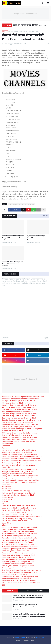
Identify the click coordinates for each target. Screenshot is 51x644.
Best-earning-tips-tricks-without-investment (20, 409)
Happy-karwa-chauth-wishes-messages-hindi (20, 476)
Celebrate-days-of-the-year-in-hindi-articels (20, 424)
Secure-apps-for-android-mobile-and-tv (18, 568)
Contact (26, 641)
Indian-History (8, 497)
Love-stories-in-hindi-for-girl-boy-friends (18, 531)
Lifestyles (6, 525)
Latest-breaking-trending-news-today (17, 519)
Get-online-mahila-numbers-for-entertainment (21, 459)
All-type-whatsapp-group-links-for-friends (19, 401)
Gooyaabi (40, 637)
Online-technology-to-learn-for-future (18, 542)
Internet (5, 502)
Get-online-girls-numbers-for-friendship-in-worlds (22, 456)
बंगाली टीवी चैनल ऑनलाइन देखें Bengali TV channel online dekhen (13, 238)
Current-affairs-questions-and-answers (18, 435)
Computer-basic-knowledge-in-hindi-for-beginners (22, 429)
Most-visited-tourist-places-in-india (16, 536)
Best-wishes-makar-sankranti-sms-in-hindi (19, 418)
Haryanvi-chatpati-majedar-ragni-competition (20, 480)
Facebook (6, 446)
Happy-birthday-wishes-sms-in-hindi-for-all (19, 469)
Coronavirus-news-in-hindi (13, 431)
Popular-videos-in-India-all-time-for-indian (19, 544)
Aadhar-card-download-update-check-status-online (23, 397)
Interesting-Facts (9, 499)
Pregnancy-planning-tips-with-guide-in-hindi (20, 549)
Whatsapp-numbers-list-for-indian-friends (19, 581)
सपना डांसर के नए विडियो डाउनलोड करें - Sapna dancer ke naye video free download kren (29, 615)
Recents (25, 591)
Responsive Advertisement (25, 14)
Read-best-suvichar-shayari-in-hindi (16, 557)
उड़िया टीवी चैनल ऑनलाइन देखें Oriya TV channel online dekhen (13, 264)
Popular (10, 591)
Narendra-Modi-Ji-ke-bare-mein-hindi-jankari (20, 538)
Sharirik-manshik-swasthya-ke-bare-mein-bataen (22, 570)
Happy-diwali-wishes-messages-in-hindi (18, 472)
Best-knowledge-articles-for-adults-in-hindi (19, 414)
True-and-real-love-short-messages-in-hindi (20, 577)
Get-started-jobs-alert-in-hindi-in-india (18, 463)
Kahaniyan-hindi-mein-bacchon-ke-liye (18, 510)
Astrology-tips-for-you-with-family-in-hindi (19, 405)
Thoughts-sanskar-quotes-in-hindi (16, 574)
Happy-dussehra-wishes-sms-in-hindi (17, 474)
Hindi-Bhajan (7, 484)
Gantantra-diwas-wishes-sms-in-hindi (17, 452)
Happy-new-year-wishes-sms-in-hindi (17, 478)
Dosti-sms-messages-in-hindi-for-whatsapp (20, 439)
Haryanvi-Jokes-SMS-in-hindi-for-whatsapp (19, 482)
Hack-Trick (6, 467)
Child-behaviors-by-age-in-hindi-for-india (19, 426)
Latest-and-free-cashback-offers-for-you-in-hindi (22, 516)
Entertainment (8, 444)
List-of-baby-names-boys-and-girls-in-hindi (20, 527)
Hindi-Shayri (7, 489)
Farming (5, 448)
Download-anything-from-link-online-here (19, 441)
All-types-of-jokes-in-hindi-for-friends (17, 403)
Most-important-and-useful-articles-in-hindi (20, 534)
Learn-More (7, 523)
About (33, 641)
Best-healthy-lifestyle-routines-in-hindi (18, 412)
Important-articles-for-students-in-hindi (18, 495)
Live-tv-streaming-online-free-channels (24, 31)
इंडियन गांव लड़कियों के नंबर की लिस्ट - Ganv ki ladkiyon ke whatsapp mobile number (29, 25)
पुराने (46, 338)
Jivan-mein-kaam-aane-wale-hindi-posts (19, 506)
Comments (41, 591)
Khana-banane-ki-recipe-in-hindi (15, 512)
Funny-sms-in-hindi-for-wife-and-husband (19, 450)
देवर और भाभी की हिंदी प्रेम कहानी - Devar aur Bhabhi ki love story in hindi (28, 606)
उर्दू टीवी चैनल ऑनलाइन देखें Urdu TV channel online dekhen (36, 238)
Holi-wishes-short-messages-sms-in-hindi (19, 493)
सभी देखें (46, 216)
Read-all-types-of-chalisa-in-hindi (16, 551)
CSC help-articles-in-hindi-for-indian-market (20, 433)
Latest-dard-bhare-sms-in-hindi (15, 521)
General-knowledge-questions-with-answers (20, 454)
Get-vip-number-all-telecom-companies (18, 465)
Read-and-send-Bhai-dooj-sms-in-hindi (18, 553)
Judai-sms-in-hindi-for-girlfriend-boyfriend (19, 508)
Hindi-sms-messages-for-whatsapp (16, 491)
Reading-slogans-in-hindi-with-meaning (18, 559)
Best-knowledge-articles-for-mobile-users (19, 416)
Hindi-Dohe (6, 487)
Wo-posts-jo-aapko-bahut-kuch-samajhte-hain (21, 583)
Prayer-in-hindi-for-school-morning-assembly (20, 546)
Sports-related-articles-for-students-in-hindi (20, 572)
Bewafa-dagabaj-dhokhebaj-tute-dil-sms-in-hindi (22, 420)
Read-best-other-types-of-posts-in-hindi (19, 555)
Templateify (20, 637)
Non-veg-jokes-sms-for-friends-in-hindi (18, 540)
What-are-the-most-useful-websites (17, 579)
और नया (6, 338)
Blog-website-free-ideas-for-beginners (17, 422)
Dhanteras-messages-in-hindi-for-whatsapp (20, 437)
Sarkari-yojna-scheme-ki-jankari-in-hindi (18, 566)
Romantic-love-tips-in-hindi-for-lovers (17, 564)
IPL (3, 504)
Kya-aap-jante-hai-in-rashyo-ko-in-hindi (18, 514)
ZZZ (4, 585)
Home (18, 641)
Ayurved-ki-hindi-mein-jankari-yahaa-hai (18, 407)
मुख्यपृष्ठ (5, 31)
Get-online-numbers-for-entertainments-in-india (22, 461)
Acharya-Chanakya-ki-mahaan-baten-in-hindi (21, 399)
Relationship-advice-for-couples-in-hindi (18, 562)
